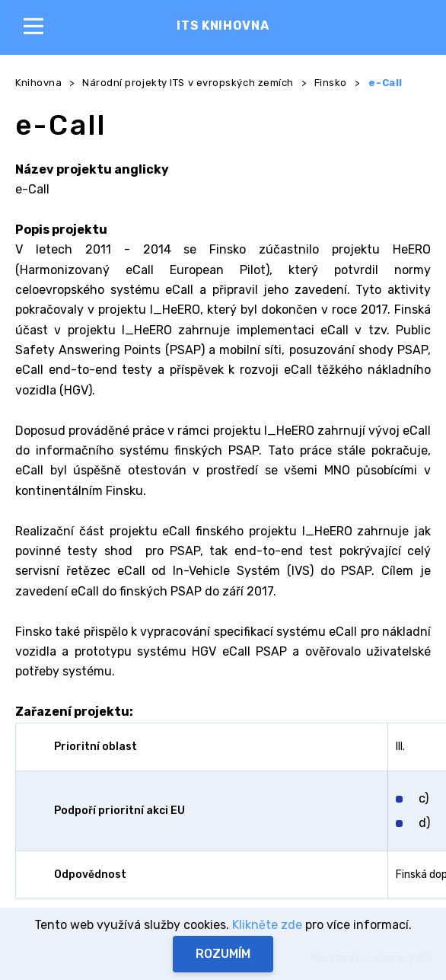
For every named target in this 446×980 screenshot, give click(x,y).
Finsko (331, 83)
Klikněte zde (267, 925)
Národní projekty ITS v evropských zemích (188, 83)
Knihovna (38, 83)
